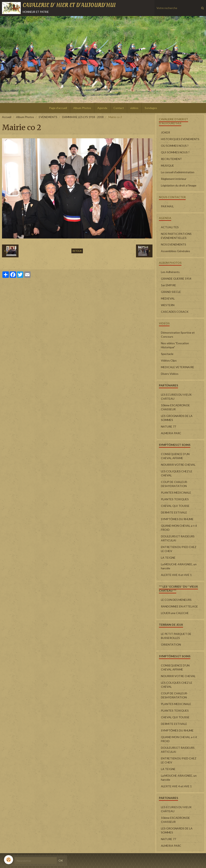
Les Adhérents (170, 272)
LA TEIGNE (168, 558)
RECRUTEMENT (171, 159)
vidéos (134, 108)
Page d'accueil (58, 108)
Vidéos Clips (169, 360)
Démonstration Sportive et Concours (178, 335)
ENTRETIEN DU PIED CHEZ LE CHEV (179, 549)
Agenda (102, 108)
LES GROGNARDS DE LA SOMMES (177, 418)
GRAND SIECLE (171, 292)
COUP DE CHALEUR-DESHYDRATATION (174, 484)
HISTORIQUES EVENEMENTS (180, 139)
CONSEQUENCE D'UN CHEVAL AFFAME (175, 456)
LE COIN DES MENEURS (176, 600)
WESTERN (168, 305)
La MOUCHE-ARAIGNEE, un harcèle (179, 566)
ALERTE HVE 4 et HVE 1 (176, 575)
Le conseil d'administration (178, 172)
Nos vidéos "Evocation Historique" (175, 345)
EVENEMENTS (48, 117)
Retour (77, 251)
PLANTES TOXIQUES (175, 499)
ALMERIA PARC (171, 433)
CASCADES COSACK (175, 312)
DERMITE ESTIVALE (174, 512)
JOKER (165, 132)
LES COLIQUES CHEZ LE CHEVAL (177, 473)
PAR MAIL (167, 206)
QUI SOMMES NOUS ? (175, 152)
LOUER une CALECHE (175, 613)
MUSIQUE (167, 166)
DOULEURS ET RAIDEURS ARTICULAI (178, 538)
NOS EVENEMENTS (174, 244)
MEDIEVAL (168, 298)
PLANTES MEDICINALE (176, 493)
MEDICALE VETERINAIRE (178, 367)
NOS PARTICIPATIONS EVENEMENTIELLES (176, 236)
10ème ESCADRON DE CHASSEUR (175, 407)
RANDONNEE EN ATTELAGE (179, 606)
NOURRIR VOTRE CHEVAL (178, 465)
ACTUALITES (170, 227)
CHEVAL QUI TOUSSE (175, 506)
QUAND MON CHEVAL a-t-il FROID (179, 528)
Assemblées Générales (176, 251)
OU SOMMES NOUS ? (175, 146)
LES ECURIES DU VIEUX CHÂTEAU (176, 397)
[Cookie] (9, 860)
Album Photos (82, 108)
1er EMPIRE (168, 285)
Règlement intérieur (174, 179)
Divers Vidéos (170, 374)
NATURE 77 (168, 426)
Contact (119, 108)
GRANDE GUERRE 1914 (176, 279)
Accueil (7, 117)
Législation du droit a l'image (179, 185)
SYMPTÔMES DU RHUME (177, 519)
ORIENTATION (171, 644)
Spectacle (167, 354)
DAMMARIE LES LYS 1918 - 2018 (83, 117)
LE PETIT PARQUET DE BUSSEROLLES (176, 636)
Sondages (151, 108)
